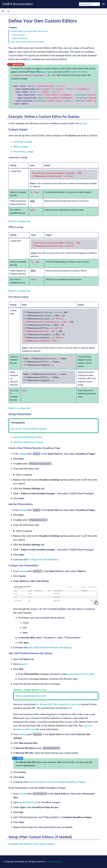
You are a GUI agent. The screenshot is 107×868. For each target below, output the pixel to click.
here (70, 708)
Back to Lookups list (19, 221)
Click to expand (24, 475)
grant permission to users (81, 674)
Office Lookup (21, 147)
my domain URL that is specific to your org (58, 704)
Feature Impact (18, 35)
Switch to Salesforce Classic (28, 442)
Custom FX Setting (79, 72)
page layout (47, 72)
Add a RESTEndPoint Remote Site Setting (50, 647)
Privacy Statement (54, 862)
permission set (29, 802)
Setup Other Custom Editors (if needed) (27, 42)
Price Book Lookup (23, 152)
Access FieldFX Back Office (28, 437)
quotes (83, 123)
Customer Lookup (23, 142)
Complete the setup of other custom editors (32, 844)
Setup (22, 454)
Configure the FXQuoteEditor (43, 559)
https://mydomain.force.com (31, 696)
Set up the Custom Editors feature (29, 429)
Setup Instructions (20, 38)
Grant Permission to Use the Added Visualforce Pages (57, 782)
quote (24, 664)
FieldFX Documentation (18, 4)
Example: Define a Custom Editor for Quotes (29, 31)
